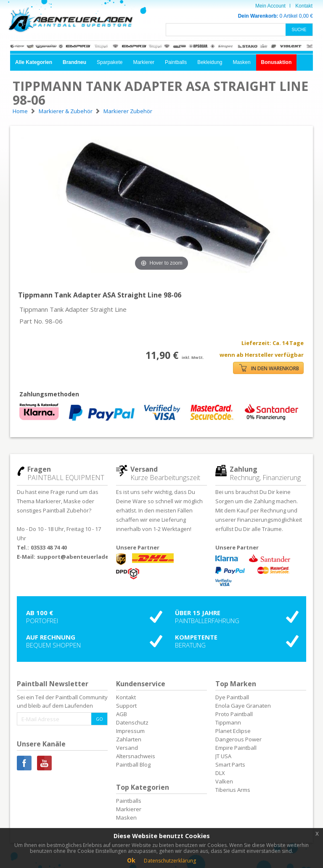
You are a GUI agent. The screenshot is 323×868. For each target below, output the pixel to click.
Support (126, 706)
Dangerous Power (238, 739)
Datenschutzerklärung (170, 861)
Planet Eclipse (233, 731)
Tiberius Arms (233, 790)
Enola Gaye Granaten (243, 706)
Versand (127, 748)
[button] (34, 62)
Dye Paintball (232, 697)
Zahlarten (129, 739)
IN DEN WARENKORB (269, 368)
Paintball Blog (133, 764)
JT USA (223, 756)
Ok (131, 860)
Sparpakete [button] (110, 62)
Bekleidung (210, 62)
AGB (122, 714)
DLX (220, 773)
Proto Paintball (234, 714)
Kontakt (304, 6)
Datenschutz (132, 722)
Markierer (144, 62)
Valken (224, 781)
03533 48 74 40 (49, 547)
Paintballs (176, 62)
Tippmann (228, 722)
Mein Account (270, 6)
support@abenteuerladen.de (79, 557)
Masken (242, 62)
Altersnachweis (136, 756)
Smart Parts (230, 764)
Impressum (130, 731)
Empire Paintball (236, 748)
